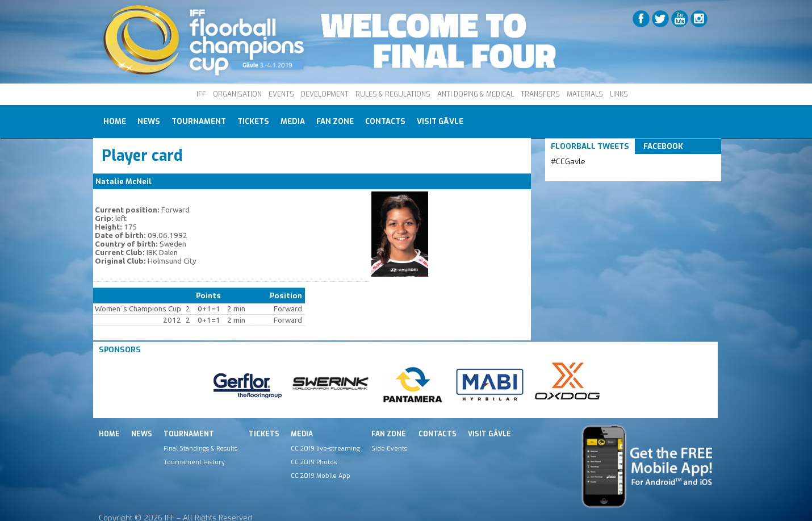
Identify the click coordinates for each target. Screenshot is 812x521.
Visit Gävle (440, 121)
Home (115, 121)
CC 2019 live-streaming (325, 444)
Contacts (385, 121)
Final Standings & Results (200, 444)
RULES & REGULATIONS (393, 94)
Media (293, 121)
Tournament (199, 121)
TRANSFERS (540, 94)
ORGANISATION (237, 94)
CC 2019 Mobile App (321, 472)
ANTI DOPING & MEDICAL (476, 94)
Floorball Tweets (590, 146)
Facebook (663, 146)
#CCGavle (568, 162)
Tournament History (194, 458)
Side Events (389, 444)
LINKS (619, 94)
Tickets (253, 121)
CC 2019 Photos (314, 458)
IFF (201, 94)
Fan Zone (335, 121)
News (149, 121)
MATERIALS (585, 94)
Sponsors (120, 350)
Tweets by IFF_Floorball (596, 175)
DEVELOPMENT (325, 94)
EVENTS (281, 94)
